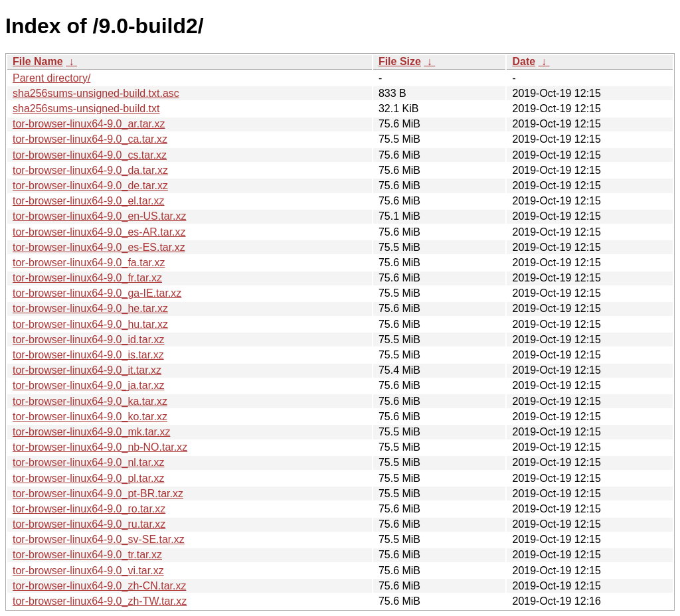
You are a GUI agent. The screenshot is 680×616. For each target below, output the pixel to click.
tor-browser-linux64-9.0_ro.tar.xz (89, 509)
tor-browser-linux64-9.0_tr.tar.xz (87, 555)
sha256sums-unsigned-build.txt (86, 109)
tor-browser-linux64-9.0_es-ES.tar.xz (99, 247)
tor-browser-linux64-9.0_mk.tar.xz (91, 432)
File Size (400, 61)
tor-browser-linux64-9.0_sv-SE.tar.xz (99, 539)
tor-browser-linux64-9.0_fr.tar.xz (87, 278)
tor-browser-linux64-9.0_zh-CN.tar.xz (99, 586)
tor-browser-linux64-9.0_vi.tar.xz (88, 571)
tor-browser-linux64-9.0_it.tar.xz (87, 370)
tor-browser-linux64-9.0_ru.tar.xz (89, 524)
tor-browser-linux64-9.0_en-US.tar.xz (99, 216)
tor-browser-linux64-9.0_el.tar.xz (89, 201)
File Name (38, 61)
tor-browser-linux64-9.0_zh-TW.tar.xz (100, 601)
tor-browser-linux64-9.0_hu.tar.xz (90, 324)
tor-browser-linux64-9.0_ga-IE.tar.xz (97, 293)
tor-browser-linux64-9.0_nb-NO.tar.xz (100, 447)
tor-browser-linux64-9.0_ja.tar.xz (89, 385)
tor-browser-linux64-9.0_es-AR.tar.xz (99, 232)
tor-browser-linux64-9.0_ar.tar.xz (89, 124)
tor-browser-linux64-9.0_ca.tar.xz (90, 139)
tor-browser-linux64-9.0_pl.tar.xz (89, 478)
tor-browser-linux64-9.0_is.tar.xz (88, 355)
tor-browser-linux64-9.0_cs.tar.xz (90, 155)
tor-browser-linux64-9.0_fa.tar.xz (89, 263)
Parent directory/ (51, 78)
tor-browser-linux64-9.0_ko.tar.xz (90, 417)
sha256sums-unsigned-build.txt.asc (96, 93)
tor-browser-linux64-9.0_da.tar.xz (90, 170)
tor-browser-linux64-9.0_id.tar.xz (89, 340)
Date (524, 61)
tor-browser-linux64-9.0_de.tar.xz (90, 186)
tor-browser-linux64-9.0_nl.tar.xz (89, 462)
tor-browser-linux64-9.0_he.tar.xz (90, 308)
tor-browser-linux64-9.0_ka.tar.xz (90, 401)
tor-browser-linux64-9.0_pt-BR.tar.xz (98, 494)
